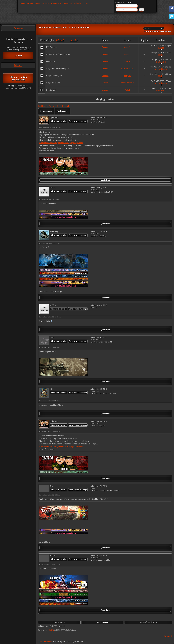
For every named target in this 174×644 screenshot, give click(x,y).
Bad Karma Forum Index (49, 106)
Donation (18, 28)
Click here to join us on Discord (18, 78)
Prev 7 (60, 40)
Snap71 (127, 47)
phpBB (51, 630)
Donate (18, 56)
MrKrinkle (161, 90)
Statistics (73, 27)
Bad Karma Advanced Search (157, 32)
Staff (65, 27)
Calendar (78, 3)
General (105, 47)
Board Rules (84, 27)
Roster (38, 3)
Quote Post (105, 180)
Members (57, 27)
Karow (161, 48)
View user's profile (59, 121)
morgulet (127, 76)
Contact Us (68, 3)
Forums (30, 3)
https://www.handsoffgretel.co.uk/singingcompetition (61, 143)
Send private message (78, 121)
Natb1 (161, 55)
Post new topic (46, 111)
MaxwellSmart (127, 69)
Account (46, 3)
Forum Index (45, 27)
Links (86, 3)
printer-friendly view (148, 622)
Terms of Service (45, 642)
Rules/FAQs (56, 3)
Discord (18, 65)
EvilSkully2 (161, 62)
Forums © (168, 636)
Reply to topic (63, 111)
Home (22, 3)
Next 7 (74, 40)
